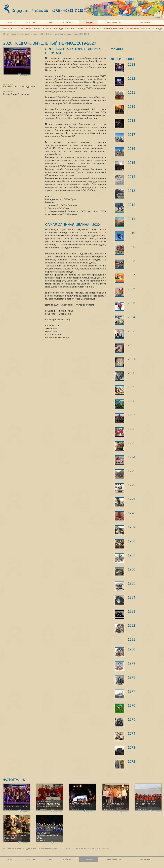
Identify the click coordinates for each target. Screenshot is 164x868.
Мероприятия (114, 23)
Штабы (49, 23)
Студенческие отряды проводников (105, 29)
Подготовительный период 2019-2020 (71, 34)
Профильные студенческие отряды (144, 29)
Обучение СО (146, 23)
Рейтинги (68, 23)
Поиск (11, 23)
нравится (24, 75)
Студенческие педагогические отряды (63, 29)
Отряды (89, 23)
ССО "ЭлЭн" (46, 34)
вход (158, 17)
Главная (7, 848)
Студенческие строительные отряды (21, 29)
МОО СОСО (30, 23)
